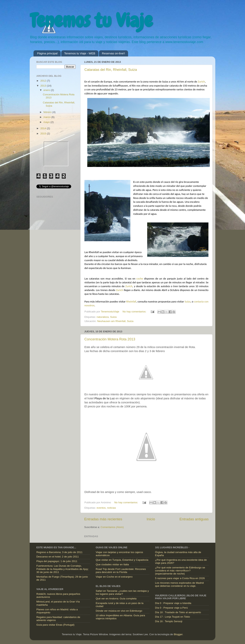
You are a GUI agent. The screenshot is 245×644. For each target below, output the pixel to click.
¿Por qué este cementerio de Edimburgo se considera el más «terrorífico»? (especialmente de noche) (180, 571)
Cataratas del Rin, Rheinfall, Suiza (111, 70)
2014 (44, 128)
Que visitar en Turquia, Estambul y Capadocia (122, 560)
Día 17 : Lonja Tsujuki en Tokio (173, 617)
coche (140, 279)
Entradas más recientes (103, 519)
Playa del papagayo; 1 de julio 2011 (57, 561)
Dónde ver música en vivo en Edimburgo (119, 611)
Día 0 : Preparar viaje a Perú (171, 608)
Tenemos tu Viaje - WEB (80, 53)
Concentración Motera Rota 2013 (110, 339)
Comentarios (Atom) (112, 527)
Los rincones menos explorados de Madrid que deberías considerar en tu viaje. (179, 584)
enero (47, 90)
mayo (47, 122)
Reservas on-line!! (113, 53)
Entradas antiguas (194, 519)
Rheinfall (131, 302)
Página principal (47, 53)
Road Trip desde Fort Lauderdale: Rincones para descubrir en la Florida (121, 571)
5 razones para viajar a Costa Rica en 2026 (180, 578)
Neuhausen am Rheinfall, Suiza (115, 321)
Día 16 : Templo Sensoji (169, 621)
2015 (44, 134)
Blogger (178, 634)
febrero (48, 112)
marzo (47, 117)
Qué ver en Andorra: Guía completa (116, 599)
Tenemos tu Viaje (91, 20)
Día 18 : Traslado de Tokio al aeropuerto (178, 612)
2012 (44, 81)
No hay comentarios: (135, 312)
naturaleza (103, 317)
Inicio (151, 519)
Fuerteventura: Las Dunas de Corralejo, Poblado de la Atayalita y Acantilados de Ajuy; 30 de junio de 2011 (62, 569)
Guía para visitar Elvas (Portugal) (55, 625)
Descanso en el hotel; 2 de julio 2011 (58, 557)
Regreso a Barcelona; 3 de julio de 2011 (59, 552)
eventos (101, 508)
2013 (44, 86)
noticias (112, 508)
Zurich (201, 82)
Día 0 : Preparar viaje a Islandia (173, 603)
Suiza (188, 302)
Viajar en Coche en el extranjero (114, 577)
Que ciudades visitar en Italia (112, 564)
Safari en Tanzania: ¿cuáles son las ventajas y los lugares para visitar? (122, 592)
